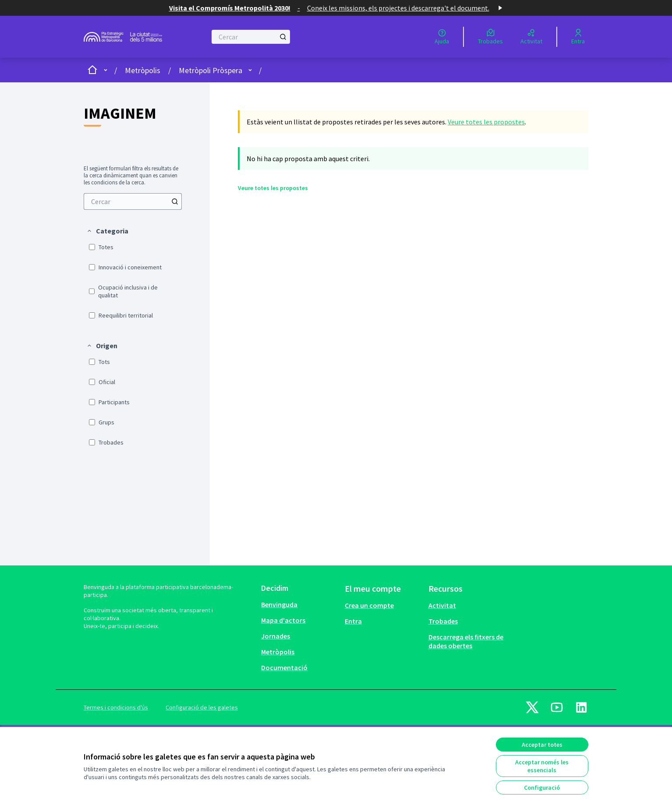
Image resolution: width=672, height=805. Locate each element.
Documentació (284, 667)
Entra (353, 621)
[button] (107, 231)
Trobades (443, 621)
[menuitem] (133, 201)
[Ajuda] (442, 37)
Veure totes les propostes (486, 122)
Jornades (276, 636)
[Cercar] (251, 37)
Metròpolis (143, 70)
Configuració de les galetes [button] (202, 707)
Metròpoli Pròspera (210, 70)
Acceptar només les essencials (542, 766)
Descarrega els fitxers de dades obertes (466, 641)
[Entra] (578, 37)
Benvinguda (279, 604)
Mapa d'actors (283, 620)
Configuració (542, 787)
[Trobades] (490, 37)
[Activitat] (531, 37)
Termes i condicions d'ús (116, 707)
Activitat (442, 605)
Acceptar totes (542, 745)
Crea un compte (369, 605)
